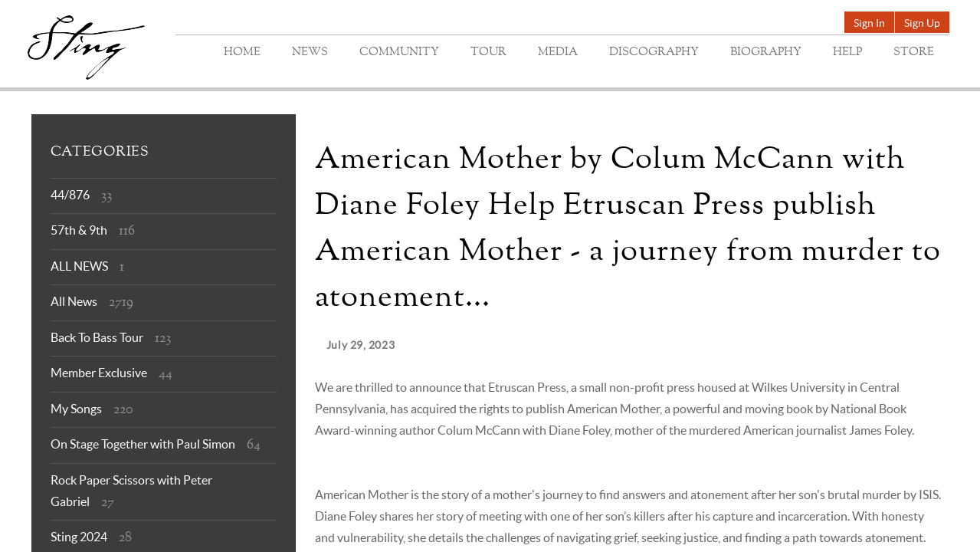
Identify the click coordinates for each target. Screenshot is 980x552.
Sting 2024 (79, 537)
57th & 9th (79, 230)
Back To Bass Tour (97, 337)
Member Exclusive (99, 373)
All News (74, 301)
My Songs (76, 409)
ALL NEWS (79, 266)
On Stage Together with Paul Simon (143, 444)
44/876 (70, 195)
